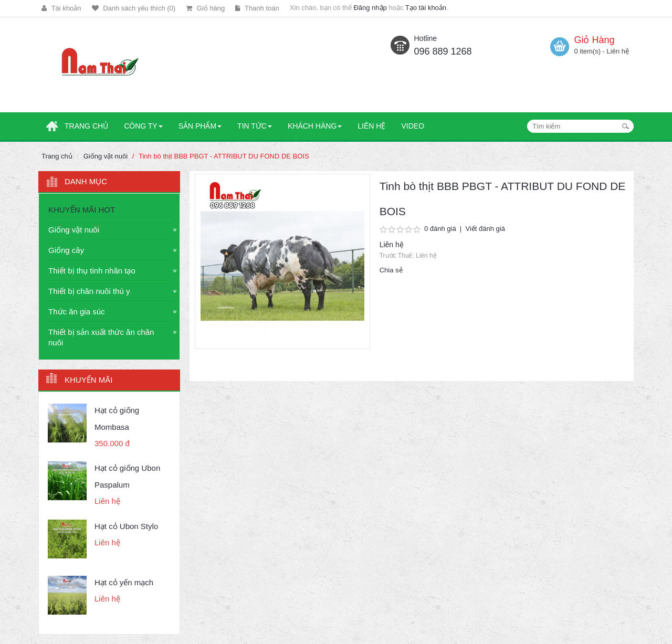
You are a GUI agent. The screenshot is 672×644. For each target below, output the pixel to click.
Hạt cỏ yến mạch (124, 582)
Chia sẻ (391, 270)
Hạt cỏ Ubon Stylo (126, 526)
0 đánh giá (440, 229)
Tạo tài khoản (426, 8)
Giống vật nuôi (106, 156)
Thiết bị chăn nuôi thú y (89, 291)
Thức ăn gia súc (77, 312)
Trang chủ (57, 156)
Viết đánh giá (485, 229)
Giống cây (66, 250)
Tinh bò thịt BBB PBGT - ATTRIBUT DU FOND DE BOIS (224, 156)
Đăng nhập (370, 8)
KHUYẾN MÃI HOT (82, 210)
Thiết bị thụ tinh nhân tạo (92, 271)
